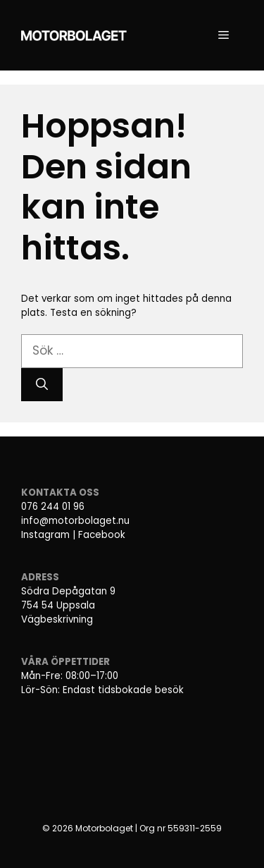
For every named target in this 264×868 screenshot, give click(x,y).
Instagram (45, 535)
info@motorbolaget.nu (75, 521)
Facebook (102, 535)
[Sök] (42, 385)
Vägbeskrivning (57, 619)
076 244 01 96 (53, 507)
